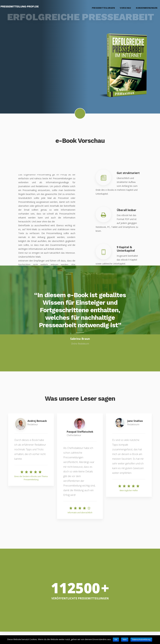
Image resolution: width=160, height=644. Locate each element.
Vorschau (126, 8)
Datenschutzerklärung (141, 640)
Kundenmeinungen (147, 8)
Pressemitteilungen (104, 8)
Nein (125, 640)
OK (116, 640)
